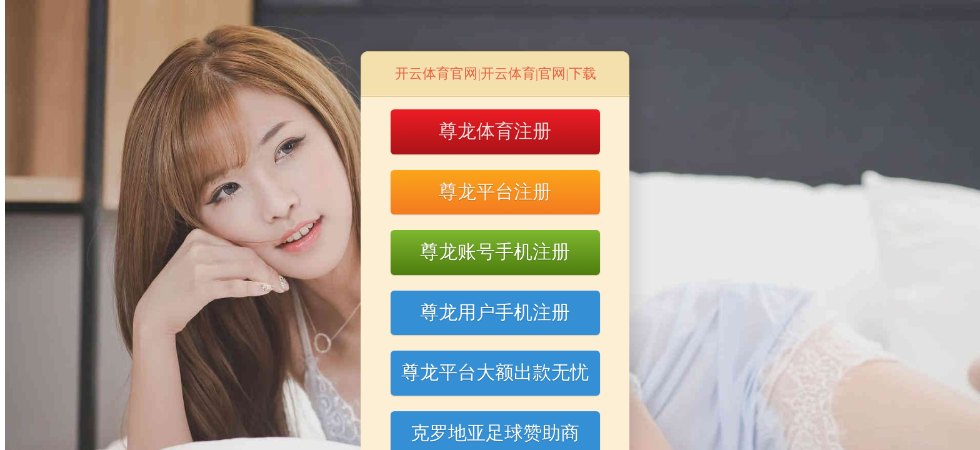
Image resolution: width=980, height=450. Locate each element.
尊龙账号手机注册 (495, 252)
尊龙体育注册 (495, 131)
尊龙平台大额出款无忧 (495, 372)
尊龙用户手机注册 (495, 312)
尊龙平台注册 (495, 192)
